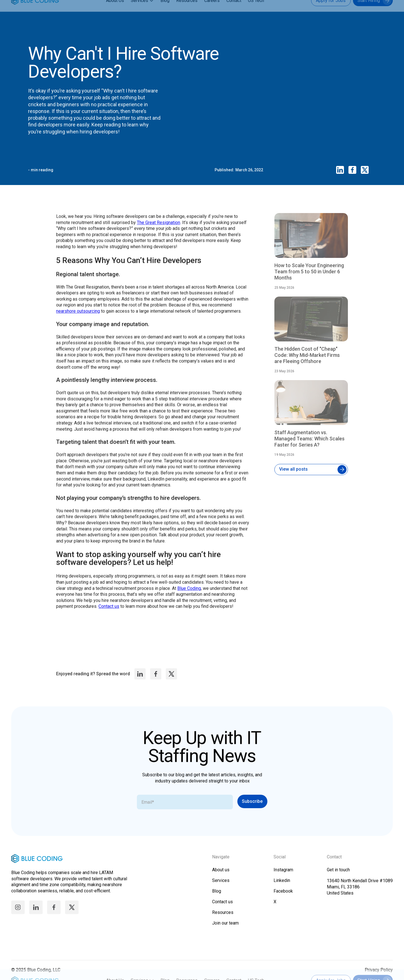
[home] (35, 11)
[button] (143, 11)
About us (221, 875)
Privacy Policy (379, 975)
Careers (212, 11)
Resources (187, 11)
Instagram (283, 875)
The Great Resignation (159, 229)
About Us (115, 11)
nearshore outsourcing (78, 318)
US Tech (256, 11)
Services (139, 11)
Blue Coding (189, 595)
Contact (234, 11)
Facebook (283, 896)
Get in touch (338, 875)
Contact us (109, 613)
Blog (165, 11)
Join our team (225, 928)
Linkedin (282, 885)
